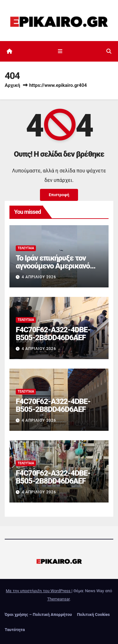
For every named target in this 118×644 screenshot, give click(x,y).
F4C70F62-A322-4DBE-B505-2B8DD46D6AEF (53, 334)
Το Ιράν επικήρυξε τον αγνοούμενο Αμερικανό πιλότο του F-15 (53, 266)
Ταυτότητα (15, 630)
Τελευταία (26, 248)
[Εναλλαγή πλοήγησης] (60, 51)
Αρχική (12, 85)
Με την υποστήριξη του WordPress (39, 591)
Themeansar (59, 599)
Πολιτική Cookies (93, 614)
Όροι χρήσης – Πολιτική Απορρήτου (38, 614)
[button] (109, 51)
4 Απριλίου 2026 (39, 277)
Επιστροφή (59, 195)
